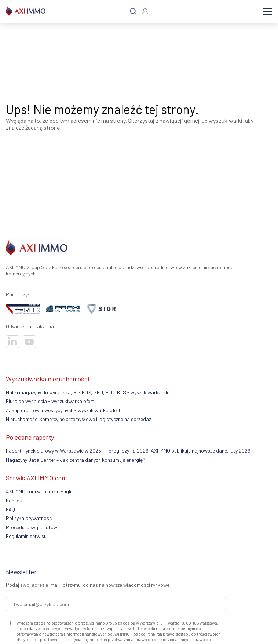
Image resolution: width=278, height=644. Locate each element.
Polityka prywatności (29, 518)
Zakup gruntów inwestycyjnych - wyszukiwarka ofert (63, 410)
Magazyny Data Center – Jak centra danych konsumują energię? (76, 460)
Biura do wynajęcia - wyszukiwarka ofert (50, 401)
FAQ (10, 509)
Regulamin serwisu (26, 536)
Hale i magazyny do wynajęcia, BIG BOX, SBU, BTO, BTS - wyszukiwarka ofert (90, 392)
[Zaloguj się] (145, 11)
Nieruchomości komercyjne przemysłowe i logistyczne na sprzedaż (78, 419)
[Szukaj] (133, 12)
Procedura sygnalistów (32, 527)
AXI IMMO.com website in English (41, 491)
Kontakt (15, 500)
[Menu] (268, 11)
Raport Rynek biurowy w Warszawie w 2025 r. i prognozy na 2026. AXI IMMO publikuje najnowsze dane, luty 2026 (128, 451)
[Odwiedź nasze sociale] (12, 342)
